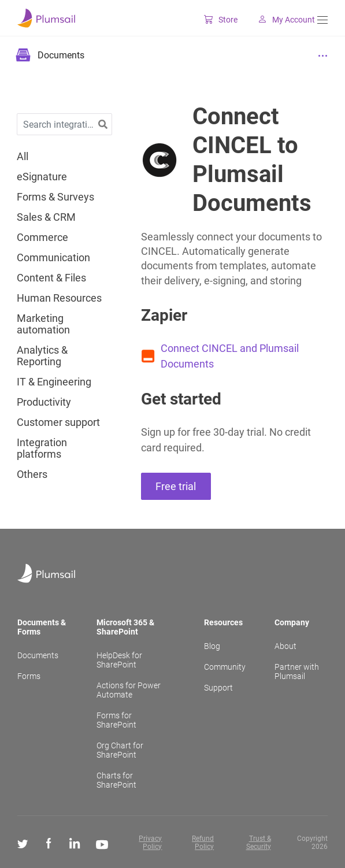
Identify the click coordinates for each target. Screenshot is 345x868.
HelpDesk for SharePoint (119, 660)
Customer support (58, 422)
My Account (277, 20)
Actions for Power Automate (129, 690)
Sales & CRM (46, 217)
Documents (38, 655)
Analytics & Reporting (42, 356)
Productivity (44, 402)
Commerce (42, 238)
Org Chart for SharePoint (120, 750)
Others (32, 474)
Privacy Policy (150, 843)
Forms (29, 676)
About (285, 646)
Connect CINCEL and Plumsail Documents (230, 356)
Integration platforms (42, 448)
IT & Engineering (54, 382)
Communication (53, 258)
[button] (103, 125)
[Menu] (322, 20)
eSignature (42, 177)
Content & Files (51, 278)
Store (212, 20)
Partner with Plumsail (297, 672)
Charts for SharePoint (116, 780)
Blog (212, 646)
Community (225, 667)
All (23, 157)
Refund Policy (203, 843)
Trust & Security (259, 843)
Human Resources (59, 298)
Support (218, 688)
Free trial (176, 486)
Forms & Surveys (55, 197)
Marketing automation (43, 324)
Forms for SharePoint (116, 720)
